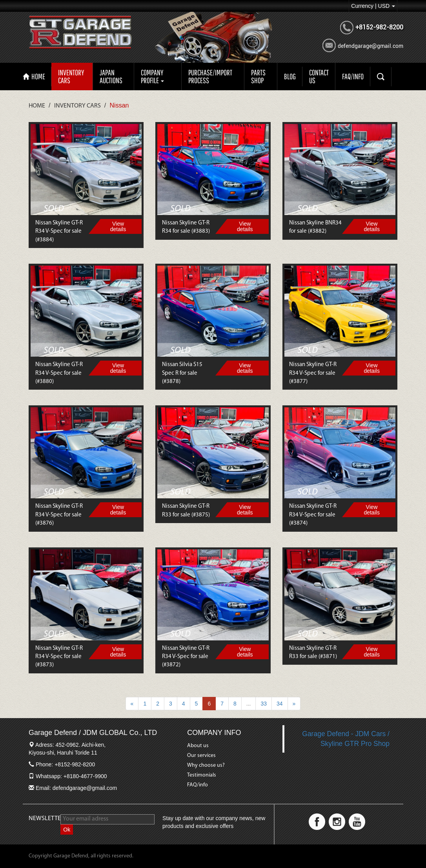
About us (198, 746)
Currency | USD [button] (373, 6)
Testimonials (202, 775)
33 (264, 704)
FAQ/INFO (353, 76)
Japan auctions (111, 76)
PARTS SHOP (258, 76)
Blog (290, 76)
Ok (67, 830)
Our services (201, 756)
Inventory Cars (71, 76)
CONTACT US (319, 76)
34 (280, 704)
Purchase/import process (210, 76)
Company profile (152, 76)
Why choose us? (206, 765)
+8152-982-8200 (379, 27)
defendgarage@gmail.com (370, 46)
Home (37, 106)
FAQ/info (198, 785)
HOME (34, 76)
